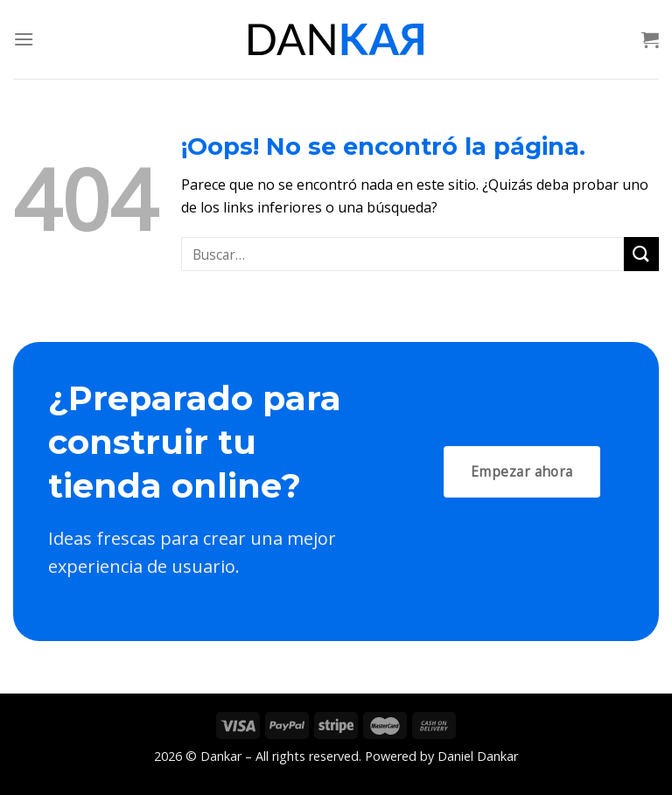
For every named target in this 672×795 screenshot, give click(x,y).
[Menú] (24, 39)
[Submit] (641, 254)
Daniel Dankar (478, 756)
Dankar (221, 756)
